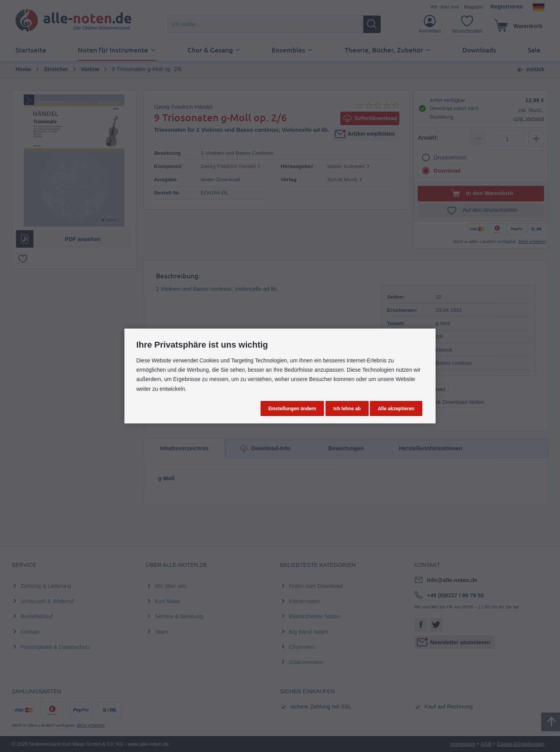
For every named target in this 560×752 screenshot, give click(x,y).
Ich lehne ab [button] (347, 408)
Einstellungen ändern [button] (292, 408)
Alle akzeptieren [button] (396, 408)
